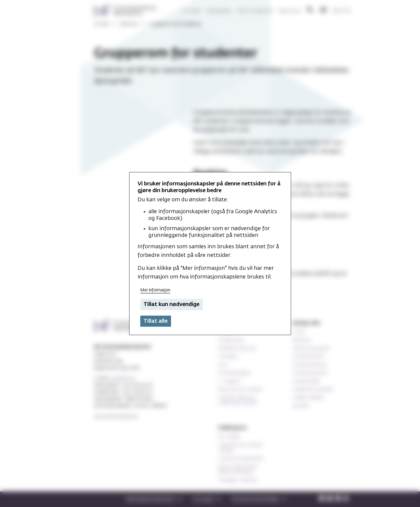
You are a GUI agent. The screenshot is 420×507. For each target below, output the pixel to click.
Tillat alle (156, 321)
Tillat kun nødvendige (171, 304)
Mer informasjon (155, 290)
